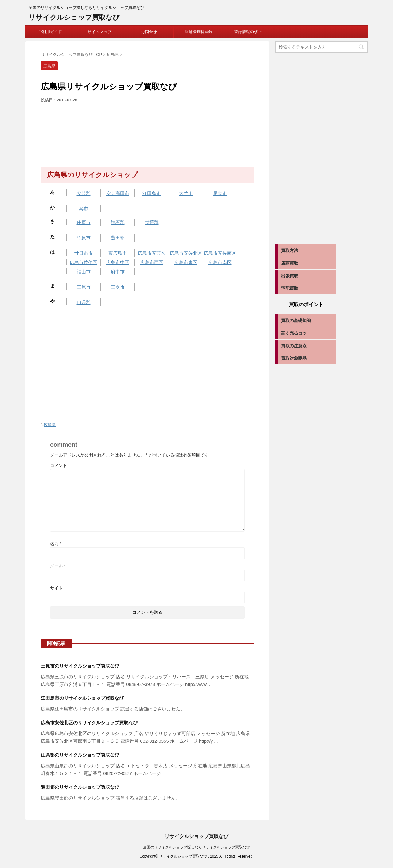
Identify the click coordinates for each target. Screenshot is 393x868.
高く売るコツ (294, 333)
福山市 (84, 272)
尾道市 (220, 193)
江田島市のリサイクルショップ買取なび (82, 698)
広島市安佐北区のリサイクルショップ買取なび (89, 723)
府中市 (118, 272)
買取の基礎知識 (296, 321)
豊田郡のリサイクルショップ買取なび (80, 787)
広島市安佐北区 (186, 253)
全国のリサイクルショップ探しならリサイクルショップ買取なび (196, 847)
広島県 (50, 425)
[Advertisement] (147, 133)
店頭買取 (290, 263)
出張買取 (290, 276)
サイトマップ (99, 32)
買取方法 (290, 251)
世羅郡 (152, 222)
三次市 (118, 287)
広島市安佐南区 (220, 253)
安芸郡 (84, 193)
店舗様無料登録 (198, 32)
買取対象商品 (294, 358)
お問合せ (149, 32)
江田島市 (152, 193)
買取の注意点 (294, 346)
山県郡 (84, 302)
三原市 (84, 287)
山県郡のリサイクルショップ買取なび (80, 755)
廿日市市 (84, 253)
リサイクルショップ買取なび (74, 17)
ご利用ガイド (50, 32)
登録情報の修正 (248, 32)
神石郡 (118, 222)
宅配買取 (290, 288)
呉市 (84, 209)
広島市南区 (220, 262)
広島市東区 (186, 262)
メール (58, 566)
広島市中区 (118, 262)
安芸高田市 (118, 193)
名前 (56, 544)
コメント (59, 465)
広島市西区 (152, 262)
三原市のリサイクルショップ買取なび (80, 666)
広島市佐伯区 (84, 262)
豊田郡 (118, 238)
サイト (56, 588)
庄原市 (84, 222)
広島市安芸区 (152, 253)
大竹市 (186, 193)
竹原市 (84, 238)
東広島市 (118, 253)
